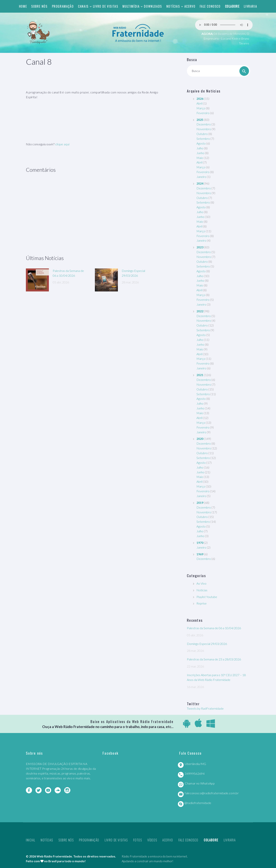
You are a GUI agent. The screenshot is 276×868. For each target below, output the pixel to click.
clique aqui (62, 144)
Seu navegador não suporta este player (224, 25)
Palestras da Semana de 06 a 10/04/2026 (214, 628)
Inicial (31, 840)
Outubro (202, 134)
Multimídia (131, 6)
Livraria (250, 6)
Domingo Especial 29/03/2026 (207, 644)
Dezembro (204, 124)
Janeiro (201, 177)
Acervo (190, 6)
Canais (83, 6)
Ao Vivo (201, 583)
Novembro (204, 129)
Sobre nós (39, 6)
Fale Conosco (210, 6)
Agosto (201, 143)
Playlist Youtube (207, 597)
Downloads (153, 6)
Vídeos (152, 840)
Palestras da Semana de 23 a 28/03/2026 (214, 659)
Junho (200, 153)
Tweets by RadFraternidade (205, 708)
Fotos (138, 840)
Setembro (203, 139)
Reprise (202, 603)
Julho (200, 148)
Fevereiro (203, 113)
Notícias (173, 6)
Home (23, 6)
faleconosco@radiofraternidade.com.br (212, 793)
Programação (63, 6)
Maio (200, 158)
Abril (199, 103)
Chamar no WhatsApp (200, 783)
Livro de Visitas (106, 6)
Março (201, 108)
